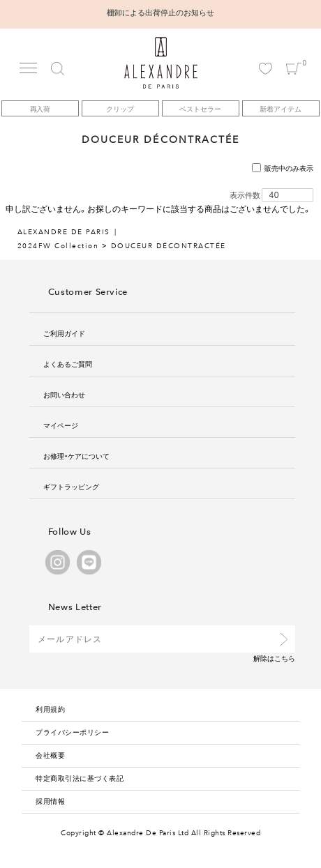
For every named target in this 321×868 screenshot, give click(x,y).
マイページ (61, 425)
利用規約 (50, 709)
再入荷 (40, 108)
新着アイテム (281, 108)
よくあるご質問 (68, 364)
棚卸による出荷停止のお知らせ (160, 12)
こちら (285, 658)
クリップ (120, 108)
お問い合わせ (64, 394)
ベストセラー (200, 108)
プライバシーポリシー (72, 732)
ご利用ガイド (64, 333)
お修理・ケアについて (76, 456)
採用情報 (50, 801)
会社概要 (50, 755)
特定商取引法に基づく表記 (80, 778)
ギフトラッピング (71, 486)
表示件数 (245, 195)
